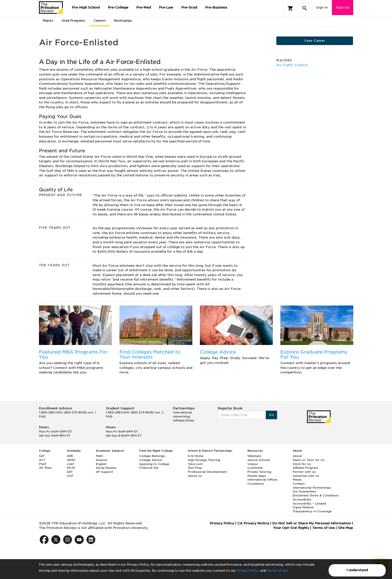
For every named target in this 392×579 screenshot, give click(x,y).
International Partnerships (312, 488)
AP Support (104, 472)
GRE (70, 456)
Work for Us (302, 464)
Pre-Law (166, 7)
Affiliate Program (305, 468)
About (297, 456)
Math (99, 456)
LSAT (71, 464)
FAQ (42, 416)
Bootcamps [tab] (123, 21)
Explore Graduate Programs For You (314, 354)
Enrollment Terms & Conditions (316, 495)
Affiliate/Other (184, 420)
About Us (195, 476)
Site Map (345, 528)
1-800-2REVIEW (67, 412)
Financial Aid (149, 468)
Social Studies (106, 468)
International (182, 412)
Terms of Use (277, 571)
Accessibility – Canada (309, 504)
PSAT (43, 464)
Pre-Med (144, 7)
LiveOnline (255, 468)
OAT (70, 476)
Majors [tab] (48, 21)
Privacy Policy (248, 571)
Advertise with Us (306, 476)
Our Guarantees (304, 491)
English (101, 464)
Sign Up (343, 7)
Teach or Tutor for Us (309, 460)
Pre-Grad (189, 7)
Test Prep (195, 468)
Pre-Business (216, 7)
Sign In (322, 7)
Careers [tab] (100, 21)
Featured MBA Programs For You (73, 354)
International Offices (263, 480)
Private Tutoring (259, 472)
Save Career (315, 41)
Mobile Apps (257, 476)
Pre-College (118, 7)
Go (271, 415)
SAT (42, 456)
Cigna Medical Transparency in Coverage (312, 509)
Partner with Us (304, 472)
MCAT (71, 468)
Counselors (256, 484)
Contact (299, 484)
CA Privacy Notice (253, 523)
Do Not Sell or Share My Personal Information (312, 523)
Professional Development (207, 472)
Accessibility (302, 499)
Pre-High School (86, 7)
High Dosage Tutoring (204, 460)
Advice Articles (259, 460)
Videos (253, 464)
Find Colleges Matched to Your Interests (150, 354)
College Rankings (152, 456)
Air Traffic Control (292, 65)
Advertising (182, 416)
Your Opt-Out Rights (291, 528)
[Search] (305, 8)
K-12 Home (196, 456)
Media (297, 480)
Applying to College (154, 464)
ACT (42, 460)
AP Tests (45, 468)
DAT (70, 472)
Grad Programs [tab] (73, 21)
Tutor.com (195, 464)
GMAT (71, 460)
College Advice (218, 352)
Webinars (254, 456)
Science (101, 460)
